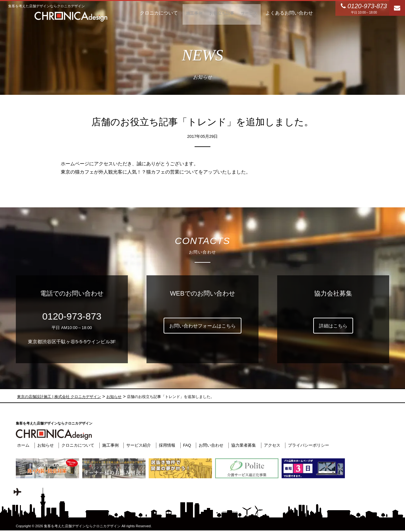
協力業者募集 (243, 445)
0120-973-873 (72, 316)
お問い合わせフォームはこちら (202, 326)
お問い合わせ (210, 445)
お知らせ (44, 445)
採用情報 (166, 445)
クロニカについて (77, 445)
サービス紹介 (138, 445)
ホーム (22, 445)
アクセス (271, 445)
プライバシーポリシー (308, 445)
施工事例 (109, 445)
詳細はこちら (333, 326)
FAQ (186, 445)
